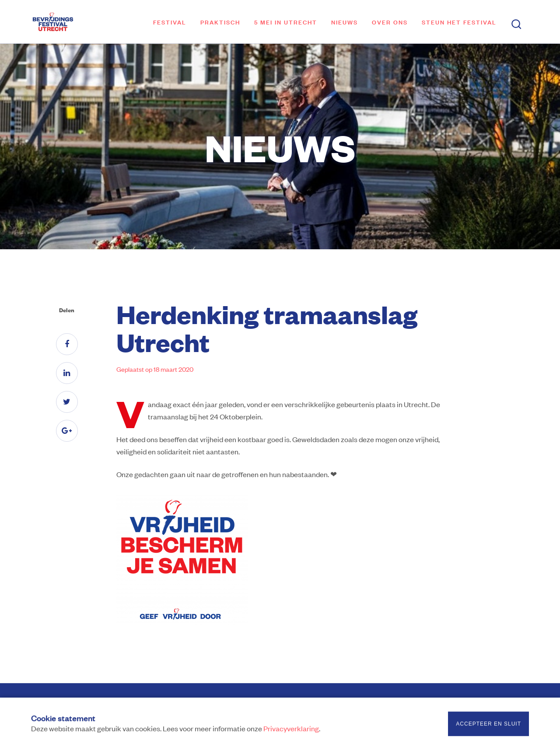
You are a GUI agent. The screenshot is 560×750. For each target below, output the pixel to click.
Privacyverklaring (291, 729)
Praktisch (220, 22)
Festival (170, 22)
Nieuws (345, 22)
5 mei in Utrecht (286, 22)
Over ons (390, 22)
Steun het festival (459, 22)
